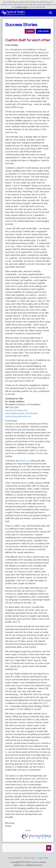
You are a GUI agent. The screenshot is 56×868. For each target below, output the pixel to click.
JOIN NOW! (43, 31)
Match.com (25, 461)
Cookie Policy (21, 7)
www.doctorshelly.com (16, 410)
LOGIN (30, 31)
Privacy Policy (29, 858)
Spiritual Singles (13, 13)
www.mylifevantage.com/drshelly (22, 413)
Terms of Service (15, 858)
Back (28, 830)
